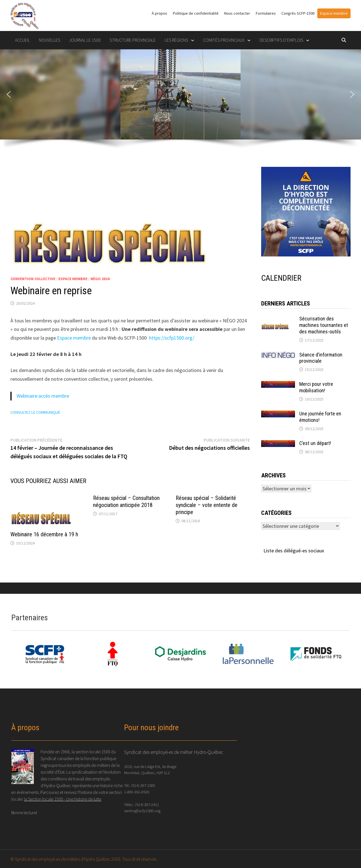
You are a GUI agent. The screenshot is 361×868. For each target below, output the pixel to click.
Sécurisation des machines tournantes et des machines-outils (324, 325)
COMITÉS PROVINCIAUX (224, 40)
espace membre (73, 279)
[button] (9, 94)
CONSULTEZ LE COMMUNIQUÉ (35, 412)
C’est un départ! (315, 443)
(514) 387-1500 (143, 785)
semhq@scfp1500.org (142, 811)
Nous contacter (237, 13)
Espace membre (334, 13)
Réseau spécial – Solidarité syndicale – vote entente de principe (207, 505)
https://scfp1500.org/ (172, 338)
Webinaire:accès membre (43, 396)
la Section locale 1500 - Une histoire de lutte (63, 799)
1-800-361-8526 (137, 792)
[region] (180, 102)
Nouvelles (49, 40)
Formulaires (266, 13)
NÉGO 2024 (100, 279)
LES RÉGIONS (176, 40)
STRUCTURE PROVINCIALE (133, 40)
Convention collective (33, 279)
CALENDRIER (281, 278)
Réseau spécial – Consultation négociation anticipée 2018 (126, 501)
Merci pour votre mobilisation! (316, 387)
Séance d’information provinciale (321, 358)
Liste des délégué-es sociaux (294, 551)
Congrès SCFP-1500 (298, 13)
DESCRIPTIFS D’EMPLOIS (281, 40)
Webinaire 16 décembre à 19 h (44, 534)
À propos (159, 13)
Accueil (22, 40)
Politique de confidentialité (196, 13)
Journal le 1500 (85, 40)
